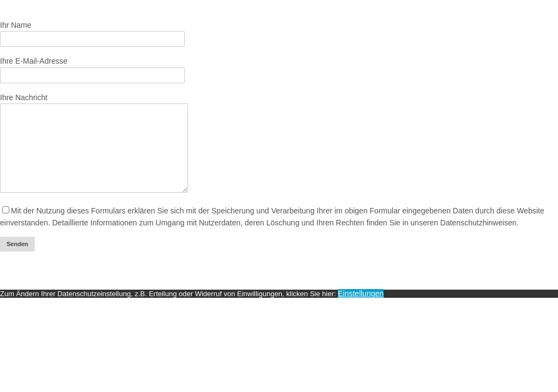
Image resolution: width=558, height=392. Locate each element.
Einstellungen (361, 310)
